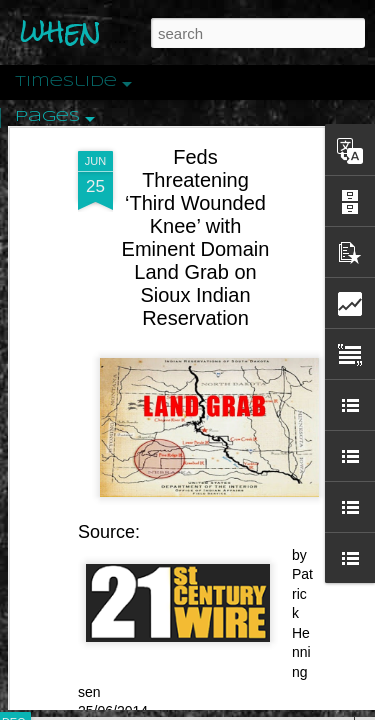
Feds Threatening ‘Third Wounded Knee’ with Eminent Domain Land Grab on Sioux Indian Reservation (196, 155)
